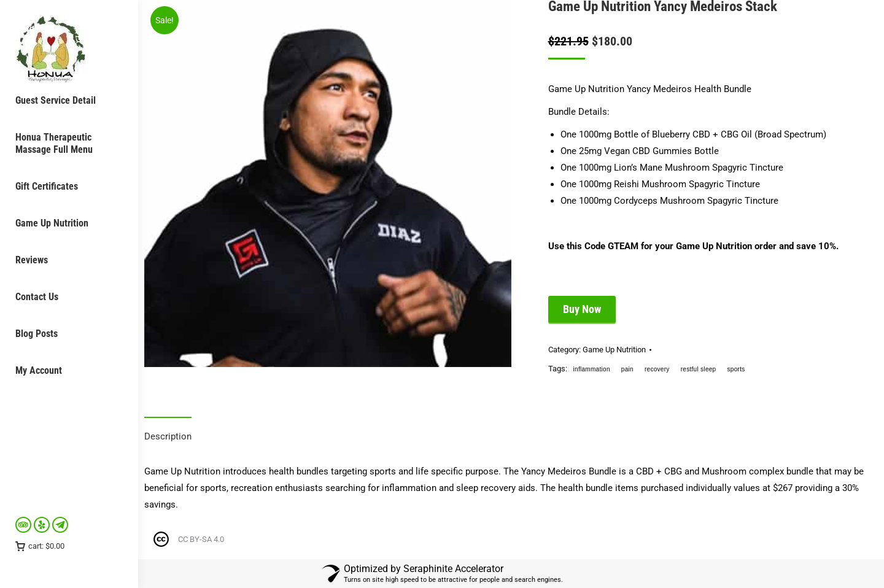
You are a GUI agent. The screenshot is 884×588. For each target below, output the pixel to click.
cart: (40, 546)
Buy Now (582, 309)
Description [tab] (168, 436)
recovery (657, 369)
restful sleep (699, 369)
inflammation (592, 369)
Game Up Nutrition (614, 350)
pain (627, 369)
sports (736, 369)
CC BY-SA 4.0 (201, 539)
